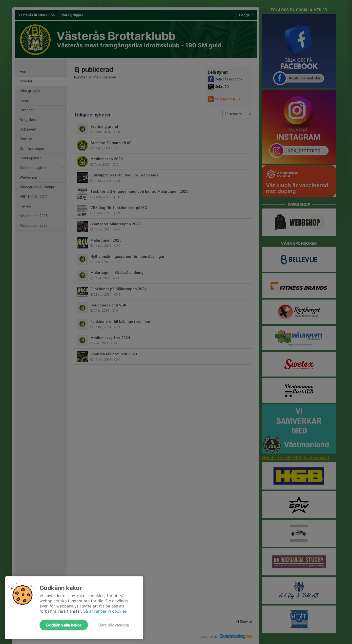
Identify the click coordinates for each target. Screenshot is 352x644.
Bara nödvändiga (114, 625)
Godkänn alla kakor (64, 625)
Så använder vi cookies (105, 611)
